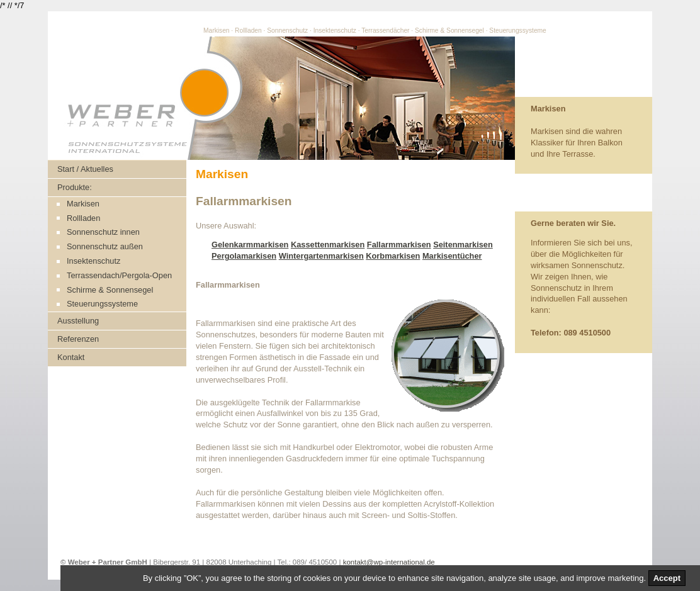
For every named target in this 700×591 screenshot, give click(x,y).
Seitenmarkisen (463, 245)
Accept (667, 578)
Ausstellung (78, 321)
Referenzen (78, 339)
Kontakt (71, 357)
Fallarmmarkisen (399, 245)
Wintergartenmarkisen (321, 256)
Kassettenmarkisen (328, 245)
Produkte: (75, 187)
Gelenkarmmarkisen (250, 245)
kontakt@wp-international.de (389, 562)
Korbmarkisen (393, 256)
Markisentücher (452, 256)
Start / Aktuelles (85, 169)
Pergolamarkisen (244, 256)
